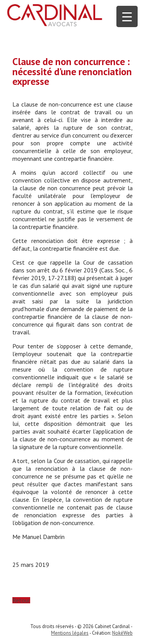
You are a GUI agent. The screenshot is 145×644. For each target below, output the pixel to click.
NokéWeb (122, 633)
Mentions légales (70, 633)
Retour (21, 600)
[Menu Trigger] (127, 16)
